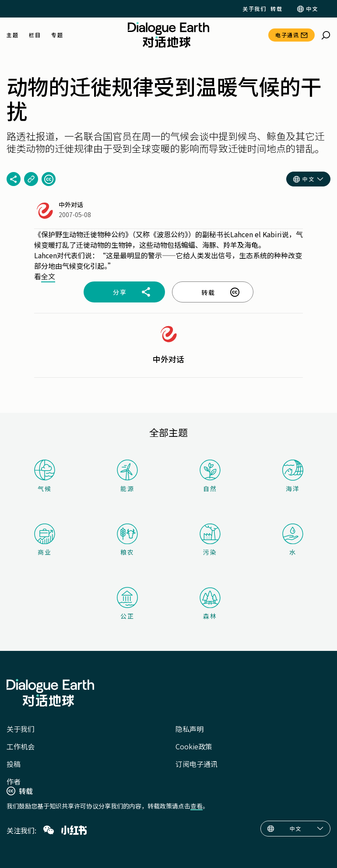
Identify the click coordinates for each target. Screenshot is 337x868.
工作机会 (21, 746)
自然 (210, 476)
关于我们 (254, 9)
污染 (210, 540)
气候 (45, 476)
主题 (12, 35)
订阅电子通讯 (197, 764)
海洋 (293, 476)
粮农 (127, 540)
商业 (45, 540)
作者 (14, 781)
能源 (127, 476)
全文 (48, 276)
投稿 (14, 764)
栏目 (35, 35)
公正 (127, 604)
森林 (210, 604)
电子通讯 (287, 35)
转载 (276, 9)
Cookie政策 (194, 746)
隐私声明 (190, 729)
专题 (57, 35)
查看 (197, 806)
